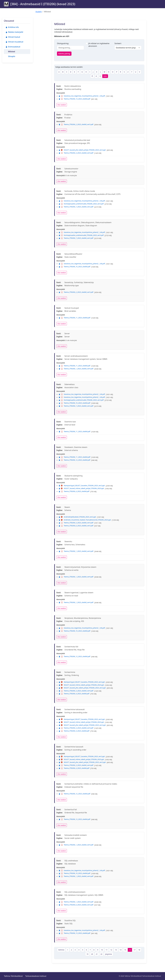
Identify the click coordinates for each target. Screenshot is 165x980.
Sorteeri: (118, 43)
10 (102, 950)
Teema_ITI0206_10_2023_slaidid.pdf (74, 267)
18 (139, 950)
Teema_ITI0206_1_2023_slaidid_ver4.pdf (76, 369)
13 (116, 950)
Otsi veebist (62, 105)
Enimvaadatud (13, 47)
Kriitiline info (12, 27)
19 (87, 954)
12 (111, 950)
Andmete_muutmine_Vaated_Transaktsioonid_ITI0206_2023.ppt (85, 520)
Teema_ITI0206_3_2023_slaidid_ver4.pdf (76, 153)
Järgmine (109, 954)
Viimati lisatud (13, 37)
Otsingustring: (63, 43)
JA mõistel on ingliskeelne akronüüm (99, 45)
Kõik (105, 76)
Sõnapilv (12, 56)
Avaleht (39, 12)
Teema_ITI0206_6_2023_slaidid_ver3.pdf (76, 526)
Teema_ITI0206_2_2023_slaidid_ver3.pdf (76, 124)
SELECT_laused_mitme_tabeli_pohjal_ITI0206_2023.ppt (81, 488)
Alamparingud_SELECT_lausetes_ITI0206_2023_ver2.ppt (82, 486)
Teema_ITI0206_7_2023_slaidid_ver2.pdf (76, 207)
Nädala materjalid (14, 32)
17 (134, 950)
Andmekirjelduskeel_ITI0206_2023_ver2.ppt (77, 517)
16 (130, 950)
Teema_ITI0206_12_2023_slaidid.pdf (74, 460)
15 (125, 950)
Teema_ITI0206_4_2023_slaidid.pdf (74, 491)
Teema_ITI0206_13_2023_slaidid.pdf (74, 99)
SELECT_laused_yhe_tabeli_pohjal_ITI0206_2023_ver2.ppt (82, 150)
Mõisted (11, 52)
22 (101, 954)
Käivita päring (64, 54)
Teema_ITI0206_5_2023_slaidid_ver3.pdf (76, 523)
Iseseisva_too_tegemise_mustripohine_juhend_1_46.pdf (82, 96)
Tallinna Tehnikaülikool (13, 976)
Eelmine (61, 950)
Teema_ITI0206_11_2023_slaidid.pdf (74, 318)
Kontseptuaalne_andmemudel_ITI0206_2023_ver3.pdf (81, 204)
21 (97, 954)
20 (92, 954)
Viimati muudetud (14, 42)
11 (106, 950)
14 (121, 950)
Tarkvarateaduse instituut (36, 976)
